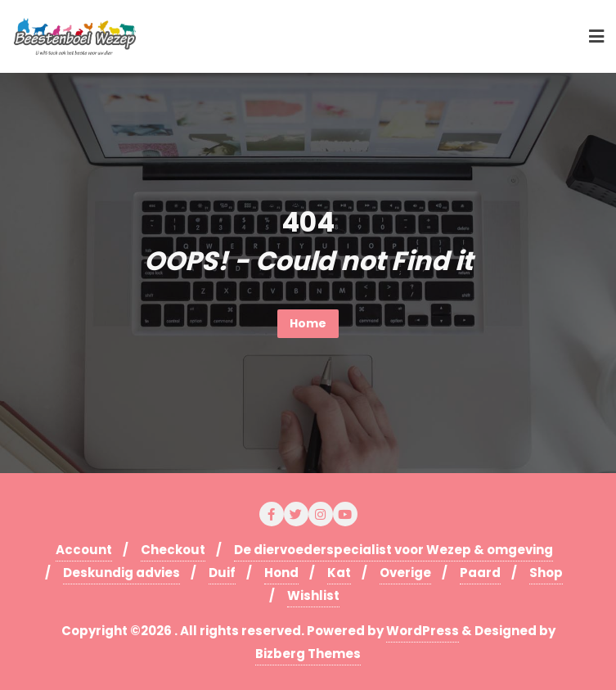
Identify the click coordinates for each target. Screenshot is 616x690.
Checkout (173, 550)
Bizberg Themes (308, 654)
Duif (222, 573)
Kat (339, 573)
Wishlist (313, 595)
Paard (480, 573)
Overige (405, 573)
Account (84, 550)
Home (308, 323)
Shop (546, 573)
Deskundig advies (121, 573)
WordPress (423, 631)
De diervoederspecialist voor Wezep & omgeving (393, 550)
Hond (281, 573)
